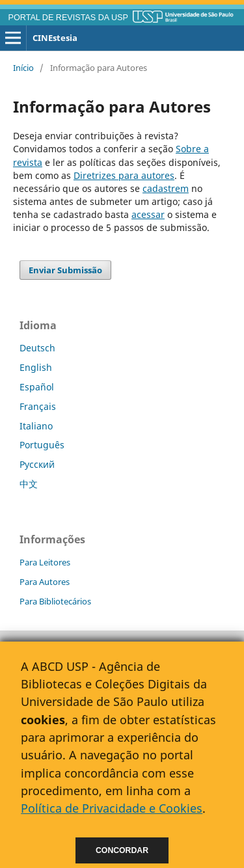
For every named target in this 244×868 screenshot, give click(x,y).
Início (23, 68)
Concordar (122, 850)
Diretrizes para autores (124, 175)
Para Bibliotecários (55, 601)
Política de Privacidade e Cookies (112, 808)
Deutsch (37, 348)
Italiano (36, 426)
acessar (148, 214)
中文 (29, 484)
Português (42, 445)
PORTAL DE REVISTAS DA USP (68, 18)
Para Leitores (45, 562)
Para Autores (45, 582)
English (36, 367)
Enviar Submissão (65, 270)
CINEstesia (55, 38)
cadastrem (166, 188)
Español (37, 387)
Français (38, 406)
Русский (37, 464)
